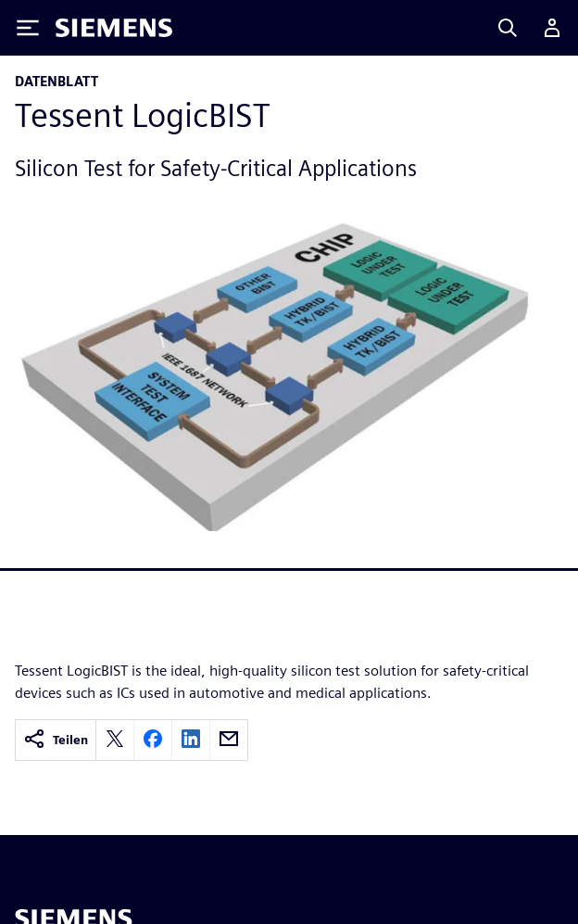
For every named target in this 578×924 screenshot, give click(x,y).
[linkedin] (191, 740)
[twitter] (115, 740)
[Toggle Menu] (28, 28)
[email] (229, 740)
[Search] (508, 28)
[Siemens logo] (114, 28)
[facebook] (153, 740)
